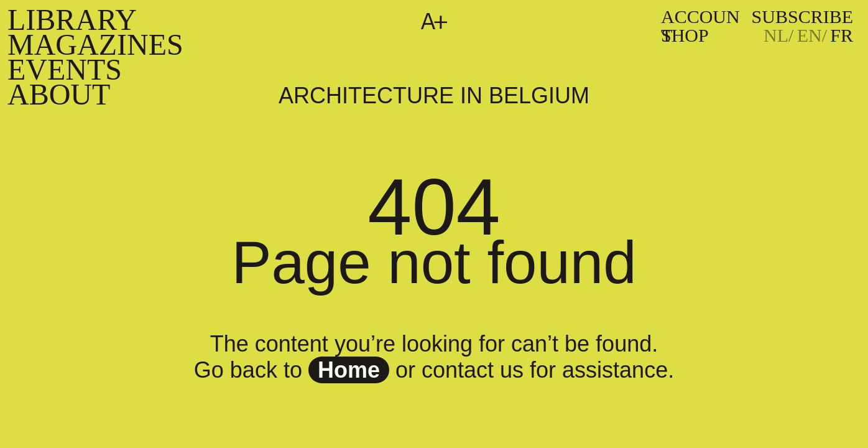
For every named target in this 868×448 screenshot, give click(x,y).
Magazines (95, 44)
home (349, 370)
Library (72, 20)
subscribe (802, 16)
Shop (685, 35)
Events (65, 69)
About (59, 94)
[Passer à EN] (812, 35)
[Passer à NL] (778, 35)
